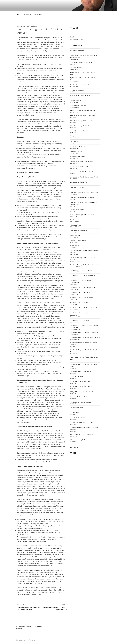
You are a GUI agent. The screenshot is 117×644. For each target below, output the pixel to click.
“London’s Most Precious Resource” (81, 402)
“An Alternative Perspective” (79, 397)
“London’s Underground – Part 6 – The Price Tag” (85, 332)
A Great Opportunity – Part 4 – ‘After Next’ (83, 115)
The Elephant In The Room (78, 105)
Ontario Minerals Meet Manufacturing (81, 62)
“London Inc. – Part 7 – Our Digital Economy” (83, 287)
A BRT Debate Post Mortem (78, 230)
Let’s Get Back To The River (78, 240)
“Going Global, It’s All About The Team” (81, 392)
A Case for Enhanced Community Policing (82, 110)
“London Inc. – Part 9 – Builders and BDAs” (83, 275)
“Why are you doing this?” (78, 440)
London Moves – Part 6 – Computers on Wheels (84, 177)
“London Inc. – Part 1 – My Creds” (80, 320)
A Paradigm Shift (75, 235)
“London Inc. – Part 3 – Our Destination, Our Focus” (85, 308)
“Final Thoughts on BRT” (77, 376)
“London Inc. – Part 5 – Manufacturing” (82, 297)
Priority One (74, 136)
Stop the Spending (76, 100)
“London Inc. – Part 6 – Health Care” (81, 292)
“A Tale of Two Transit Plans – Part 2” (81, 381)
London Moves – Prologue (78, 209)
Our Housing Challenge (77, 50)
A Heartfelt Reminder (76, 225)
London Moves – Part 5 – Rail (79, 182)
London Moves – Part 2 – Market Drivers (82, 197)
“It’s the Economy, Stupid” (78, 417)
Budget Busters (75, 245)
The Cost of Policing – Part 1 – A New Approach (84, 265)
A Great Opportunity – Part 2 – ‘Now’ (81, 126)
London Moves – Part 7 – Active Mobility (82, 172)
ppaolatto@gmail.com (77, 39)
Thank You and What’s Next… (79, 146)
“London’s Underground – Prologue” (81, 371)
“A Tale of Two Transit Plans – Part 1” (81, 386)
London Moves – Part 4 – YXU (79, 187)
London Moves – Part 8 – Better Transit (82, 166)
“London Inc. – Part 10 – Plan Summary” (82, 270)
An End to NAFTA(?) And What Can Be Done (83, 215)
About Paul (27, 14)
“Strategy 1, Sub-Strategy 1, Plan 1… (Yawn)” (83, 422)
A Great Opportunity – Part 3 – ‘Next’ (81, 120)
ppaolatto (37, 27)
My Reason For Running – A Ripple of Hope (83, 72)
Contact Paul (38, 14)
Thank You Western (76, 67)
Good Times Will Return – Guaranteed (81, 95)
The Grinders (74, 220)
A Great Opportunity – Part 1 (78, 131)
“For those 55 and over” (77, 407)
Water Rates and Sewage (78, 156)
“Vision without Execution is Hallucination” (83, 434)
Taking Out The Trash (76, 151)
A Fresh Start (74, 141)
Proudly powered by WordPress (26, 640)
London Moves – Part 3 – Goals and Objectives (84, 192)
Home (19, 14)
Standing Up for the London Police (80, 85)
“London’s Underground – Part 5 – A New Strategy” (85, 337)
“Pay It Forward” (75, 412)
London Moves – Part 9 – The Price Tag (82, 161)
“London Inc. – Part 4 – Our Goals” (80, 302)
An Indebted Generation (77, 90)
